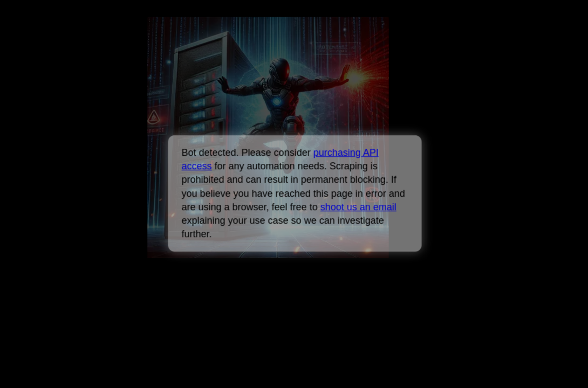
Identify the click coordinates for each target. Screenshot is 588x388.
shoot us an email (358, 207)
